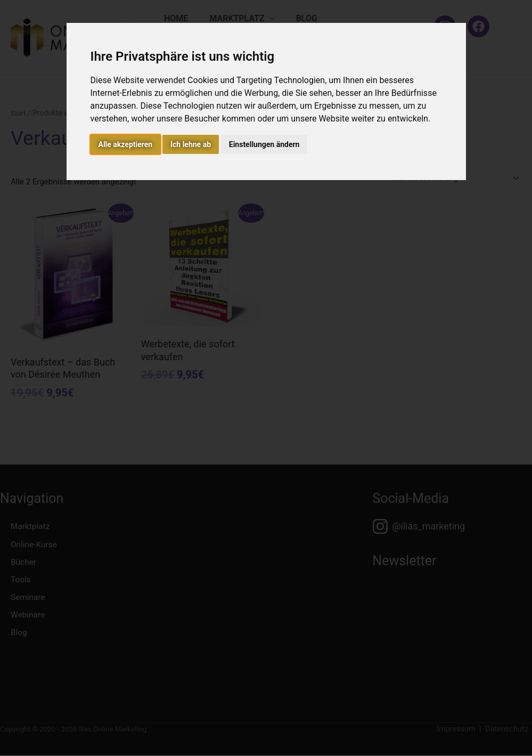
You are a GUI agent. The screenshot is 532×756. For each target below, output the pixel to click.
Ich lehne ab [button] (191, 144)
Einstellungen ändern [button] (264, 144)
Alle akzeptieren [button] (126, 144)
